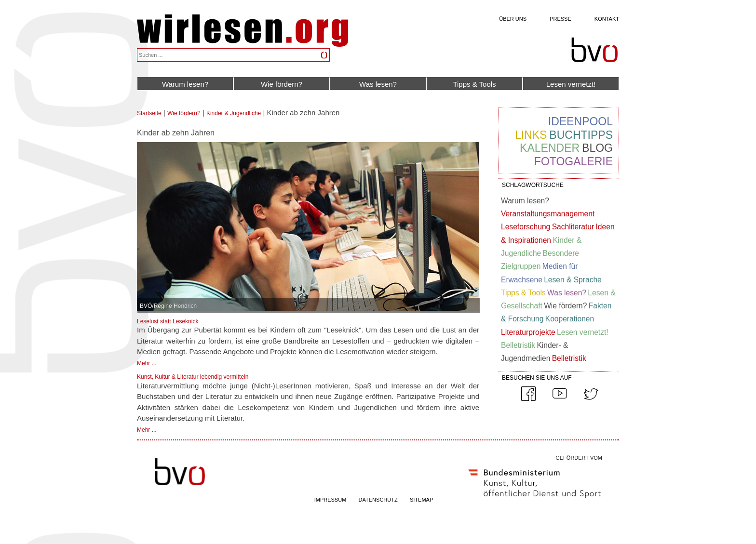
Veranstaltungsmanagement (548, 214)
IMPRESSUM (331, 500)
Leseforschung (526, 227)
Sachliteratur (573, 227)
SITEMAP (421, 500)
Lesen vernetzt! (571, 84)
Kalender (550, 148)
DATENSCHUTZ (378, 500)
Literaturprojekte (528, 332)
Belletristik (518, 345)
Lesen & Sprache (573, 280)
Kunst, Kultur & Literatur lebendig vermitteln (193, 377)
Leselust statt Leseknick (168, 321)
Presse (560, 19)
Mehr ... (147, 363)
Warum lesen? (185, 84)
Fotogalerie (574, 161)
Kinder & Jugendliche (234, 113)
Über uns (513, 19)
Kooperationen (570, 319)
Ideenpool (580, 121)
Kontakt (607, 19)
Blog (597, 148)
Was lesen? (378, 84)
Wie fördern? (282, 84)
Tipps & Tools (474, 84)
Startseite (149, 113)
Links (531, 135)
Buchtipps (581, 135)
